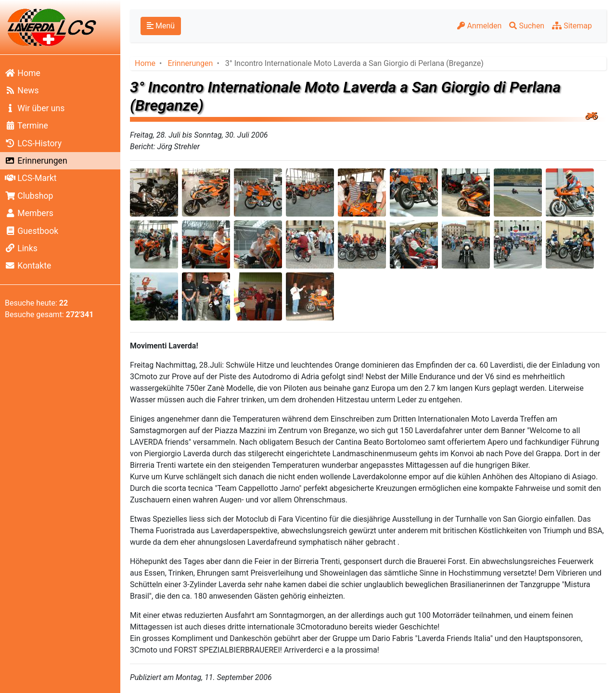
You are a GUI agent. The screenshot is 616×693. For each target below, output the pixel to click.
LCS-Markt (31, 178)
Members (29, 213)
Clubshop (29, 196)
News (22, 90)
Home (23, 73)
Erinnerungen (36, 161)
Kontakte (28, 266)
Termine (26, 126)
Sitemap (572, 26)
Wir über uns (35, 108)
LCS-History (33, 143)
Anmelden (479, 26)
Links (21, 248)
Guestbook (32, 231)
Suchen (527, 26)
